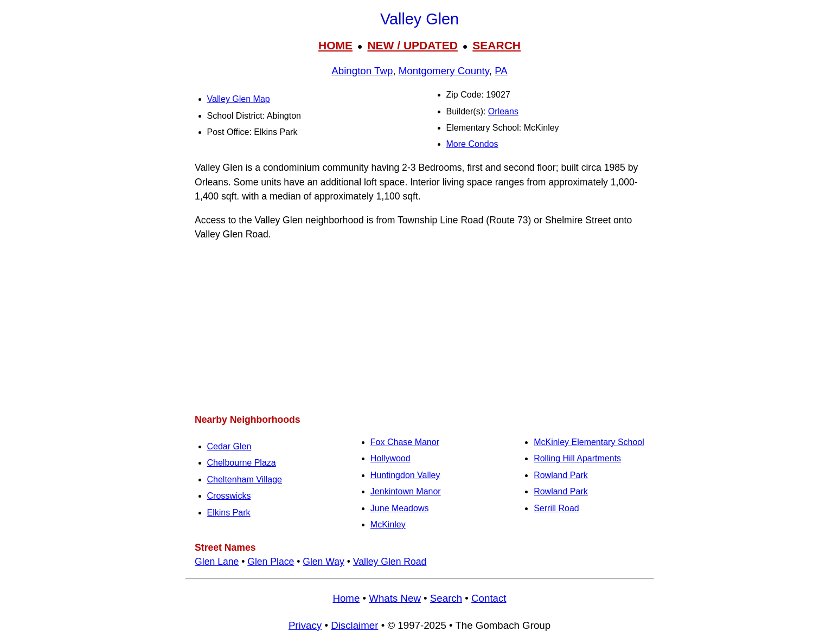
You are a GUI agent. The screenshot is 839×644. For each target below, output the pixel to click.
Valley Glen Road (390, 562)
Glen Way (324, 562)
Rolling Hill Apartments (577, 458)
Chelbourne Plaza (242, 463)
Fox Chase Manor (405, 442)
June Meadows (400, 508)
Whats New (395, 598)
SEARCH (497, 45)
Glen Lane (217, 562)
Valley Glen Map (239, 99)
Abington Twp (362, 71)
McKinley (388, 524)
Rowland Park (561, 475)
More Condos (472, 144)
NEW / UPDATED (412, 45)
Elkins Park (229, 513)
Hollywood (390, 458)
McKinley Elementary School (589, 442)
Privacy (305, 625)
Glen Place (271, 562)
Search (446, 598)
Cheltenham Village (245, 479)
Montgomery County (444, 71)
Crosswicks (229, 496)
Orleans (503, 111)
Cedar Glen (229, 446)
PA (501, 71)
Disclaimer (354, 625)
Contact (489, 598)
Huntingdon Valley (405, 475)
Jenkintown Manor (406, 491)
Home (346, 598)
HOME (335, 45)
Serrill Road (556, 508)
